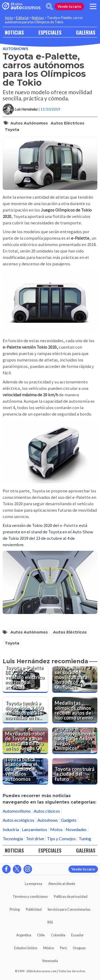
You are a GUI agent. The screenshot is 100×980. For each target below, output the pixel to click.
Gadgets (69, 820)
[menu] (93, 6)
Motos (56, 829)
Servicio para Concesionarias (69, 909)
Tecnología (13, 838)
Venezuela (50, 961)
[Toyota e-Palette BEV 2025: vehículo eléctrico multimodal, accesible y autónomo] (25, 680)
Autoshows (15, 49)
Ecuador (77, 935)
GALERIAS (86, 32)
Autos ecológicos (19, 820)
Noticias (38, 18)
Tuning (85, 838)
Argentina (24, 935)
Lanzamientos (35, 829)
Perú (63, 948)
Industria (11, 829)
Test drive (35, 838)
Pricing (15, 909)
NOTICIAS (14, 32)
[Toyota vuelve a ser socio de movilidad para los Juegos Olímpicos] (75, 680)
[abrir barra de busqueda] (49, 6)
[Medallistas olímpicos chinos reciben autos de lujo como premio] (75, 710)
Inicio (9, 18)
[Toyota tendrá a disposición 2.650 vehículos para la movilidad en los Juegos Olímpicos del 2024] (25, 710)
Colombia (58, 935)
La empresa (33, 884)
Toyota (12, 130)
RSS (50, 922)
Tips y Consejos (61, 838)
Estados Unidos (26, 948)
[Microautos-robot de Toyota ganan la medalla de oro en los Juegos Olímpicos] (25, 741)
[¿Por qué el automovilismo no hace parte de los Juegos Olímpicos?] (75, 741)
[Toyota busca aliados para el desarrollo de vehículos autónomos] (25, 771)
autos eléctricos (67, 123)
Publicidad (34, 909)
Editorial (22, 18)
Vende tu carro (69, 6)
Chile (41, 935)
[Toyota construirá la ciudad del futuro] (75, 771)
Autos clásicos (47, 811)
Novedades (76, 829)
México (49, 948)
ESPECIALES (50, 32)
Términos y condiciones (30, 896)
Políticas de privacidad (71, 896)
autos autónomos (29, 123)
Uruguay (79, 948)
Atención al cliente (62, 884)
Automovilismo (17, 811)
